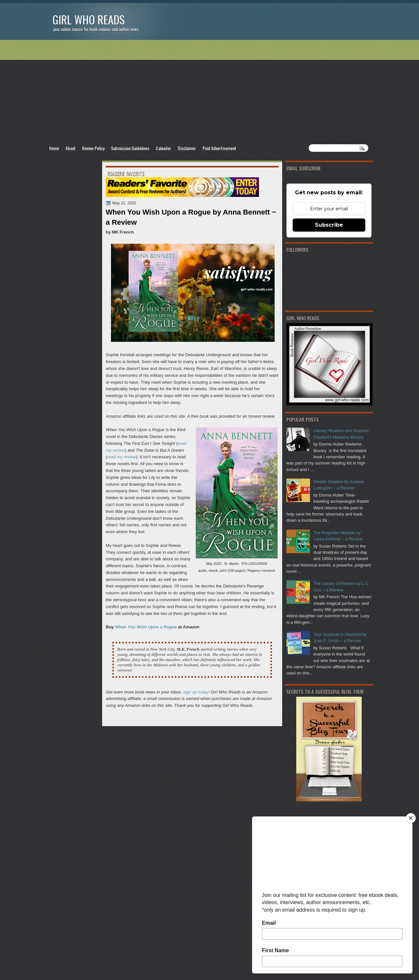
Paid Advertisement (219, 148)
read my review (121, 457)
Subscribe (329, 225)
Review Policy (93, 148)
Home (54, 148)
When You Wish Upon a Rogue (146, 627)
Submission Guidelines (130, 148)
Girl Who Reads (89, 19)
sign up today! (196, 692)
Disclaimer (187, 148)
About (71, 148)
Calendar (164, 148)
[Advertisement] (209, 92)
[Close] (411, 818)
